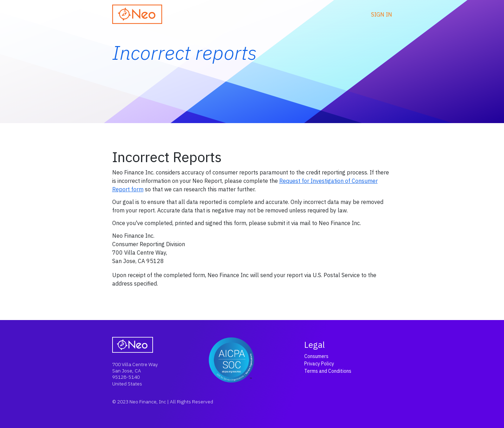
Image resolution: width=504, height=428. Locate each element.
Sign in (382, 14)
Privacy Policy (319, 364)
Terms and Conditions (328, 371)
